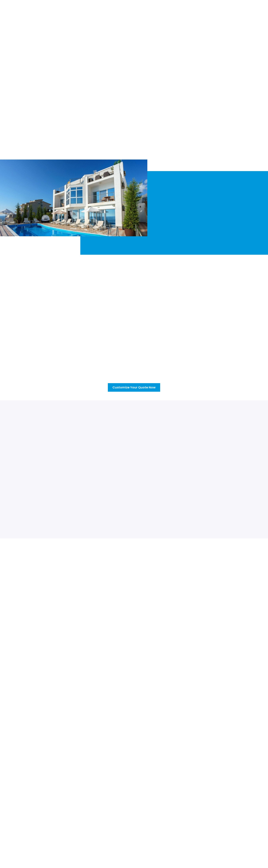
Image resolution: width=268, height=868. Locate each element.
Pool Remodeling (151, 838)
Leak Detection (150, 845)
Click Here (48, 652)
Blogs (180, 10)
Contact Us (197, 10)
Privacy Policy (121, 866)
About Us (83, 10)
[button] (102, 10)
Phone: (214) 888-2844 (212, 832)
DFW (201, 823)
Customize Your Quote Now (49, 128)
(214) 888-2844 (243, 7)
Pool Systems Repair (153, 831)
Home (67, 10)
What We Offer (125, 10)
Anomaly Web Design (189, 866)
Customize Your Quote (156, 10)
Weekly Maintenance (153, 823)
